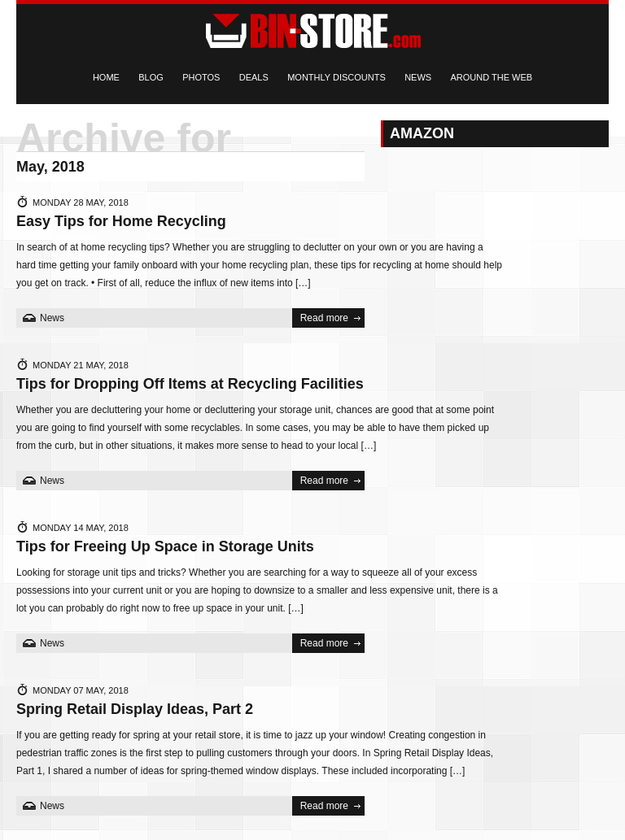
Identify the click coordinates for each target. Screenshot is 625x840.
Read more (324, 318)
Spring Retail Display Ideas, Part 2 (135, 709)
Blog (151, 77)
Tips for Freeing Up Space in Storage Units (165, 546)
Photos (201, 77)
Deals (254, 77)
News (418, 77)
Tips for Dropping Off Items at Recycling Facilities (190, 384)
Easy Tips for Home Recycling (121, 221)
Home (106, 77)
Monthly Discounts (337, 77)
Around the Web (491, 77)
